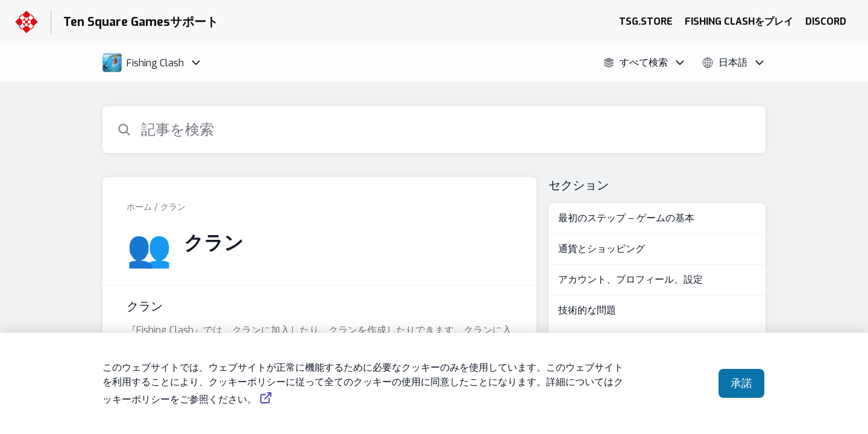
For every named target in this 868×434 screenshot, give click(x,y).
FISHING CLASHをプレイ (739, 21)
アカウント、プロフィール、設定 (631, 279)
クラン (173, 207)
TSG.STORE (646, 21)
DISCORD (826, 21)
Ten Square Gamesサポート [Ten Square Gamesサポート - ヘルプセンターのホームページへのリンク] (141, 22)
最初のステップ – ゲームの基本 (626, 218)
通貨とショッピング (602, 249)
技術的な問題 (587, 310)
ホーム (139, 207)
